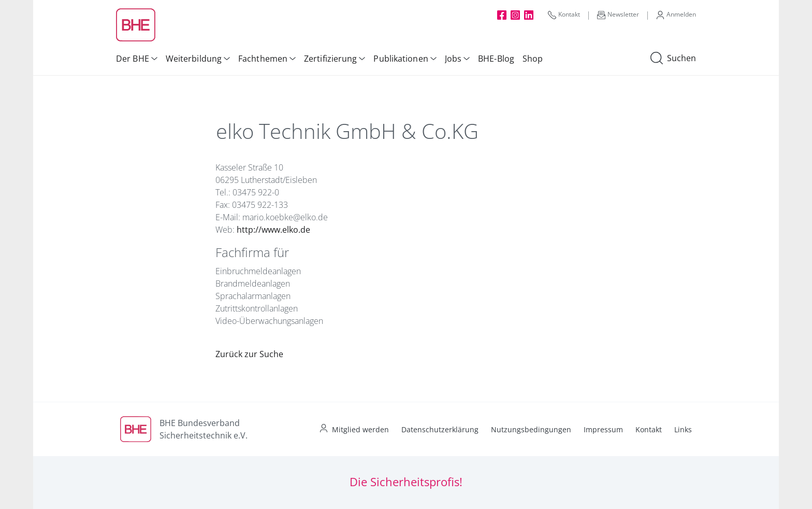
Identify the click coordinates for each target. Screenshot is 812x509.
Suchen (673, 59)
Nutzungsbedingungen (531, 429)
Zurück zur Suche (249, 354)
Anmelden (676, 15)
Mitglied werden (360, 429)
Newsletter (618, 15)
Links (683, 429)
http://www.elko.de (273, 230)
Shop (533, 59)
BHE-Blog (496, 59)
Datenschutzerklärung (440, 429)
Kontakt (564, 15)
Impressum (603, 429)
